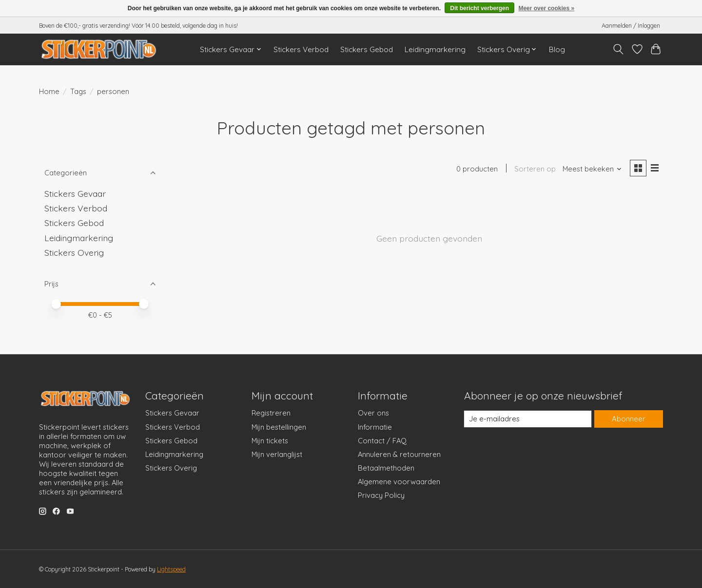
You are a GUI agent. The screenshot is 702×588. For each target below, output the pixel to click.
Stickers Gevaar (75, 193)
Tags (78, 91)
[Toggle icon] (618, 49)
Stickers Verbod (301, 49)
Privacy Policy (381, 495)
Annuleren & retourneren (399, 454)
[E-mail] (528, 419)
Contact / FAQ (382, 441)
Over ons (373, 413)
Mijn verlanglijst (277, 454)
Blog (557, 49)
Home (49, 91)
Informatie (375, 427)
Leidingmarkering (435, 49)
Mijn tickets (270, 441)
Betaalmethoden (386, 468)
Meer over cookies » (546, 8)
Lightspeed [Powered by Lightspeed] (171, 569)
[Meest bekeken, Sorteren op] (592, 169)
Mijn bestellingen (279, 427)
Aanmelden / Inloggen (631, 26)
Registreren (271, 413)
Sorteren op (535, 169)
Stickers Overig (74, 252)
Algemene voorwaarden (399, 482)
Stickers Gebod (367, 49)
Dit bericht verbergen (479, 8)
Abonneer (628, 419)
